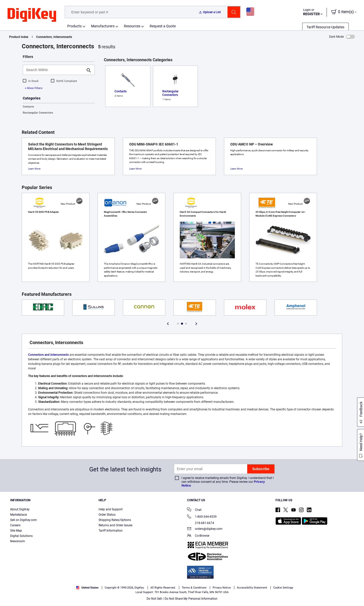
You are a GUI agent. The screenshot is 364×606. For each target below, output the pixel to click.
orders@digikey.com (205, 529)
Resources (132, 26)
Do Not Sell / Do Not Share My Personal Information (182, 599)
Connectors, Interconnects (54, 37)
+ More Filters (34, 88)
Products (74, 26)
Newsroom (18, 541)
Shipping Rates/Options (115, 520)
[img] (32, 15)
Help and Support (111, 509)
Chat (194, 510)
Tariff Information (111, 531)
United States (87, 588)
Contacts (28, 107)
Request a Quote (163, 26)
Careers (15, 525)
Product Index (19, 37)
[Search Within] (55, 70)
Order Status (107, 515)
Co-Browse (198, 536)
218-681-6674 (201, 523)
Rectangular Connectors (38, 113)
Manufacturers (103, 26)
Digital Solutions (21, 536)
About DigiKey (20, 509)
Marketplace (18, 515)
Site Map (16, 531)
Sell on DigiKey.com (24, 520)
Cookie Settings (283, 588)
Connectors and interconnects (48, 355)
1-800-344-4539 (202, 517)
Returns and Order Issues (116, 525)
